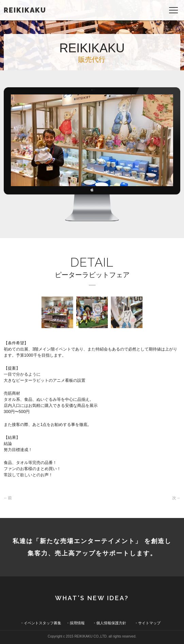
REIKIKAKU (25, 10)
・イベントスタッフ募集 (41, 623)
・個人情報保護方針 (109, 623)
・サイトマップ (147, 623)
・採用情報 (75, 623)
